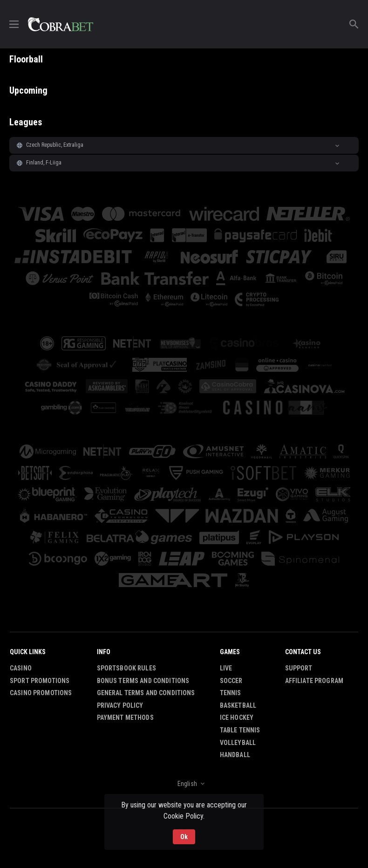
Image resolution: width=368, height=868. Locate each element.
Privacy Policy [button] (120, 705)
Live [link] (226, 668)
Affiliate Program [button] (314, 681)
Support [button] (299, 668)
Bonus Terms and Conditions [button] (143, 681)
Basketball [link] (238, 705)
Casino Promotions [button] (41, 693)
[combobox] (184, 784)
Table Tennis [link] (240, 730)
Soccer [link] (231, 681)
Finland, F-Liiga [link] (44, 163)
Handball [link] (235, 755)
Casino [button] (21, 668)
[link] (61, 24)
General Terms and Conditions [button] (146, 693)
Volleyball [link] (238, 743)
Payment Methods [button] (125, 718)
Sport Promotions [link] (40, 681)
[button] (184, 145)
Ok (184, 837)
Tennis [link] (231, 693)
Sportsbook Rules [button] (126, 668)
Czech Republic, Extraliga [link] (55, 145)
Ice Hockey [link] (237, 718)
